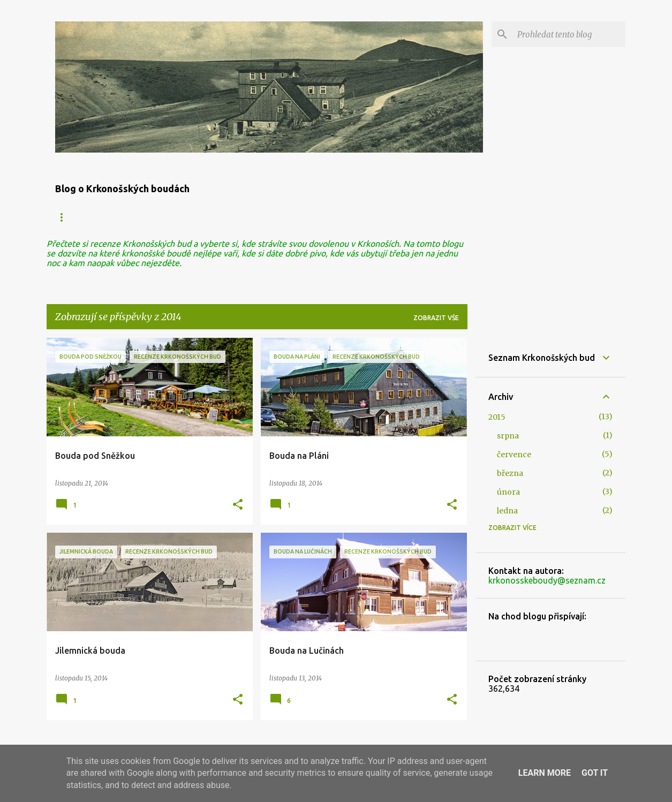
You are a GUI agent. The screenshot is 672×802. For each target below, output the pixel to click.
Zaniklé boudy (174, 217)
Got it (595, 773)
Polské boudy (250, 217)
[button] (238, 505)
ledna (507, 511)
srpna (508, 436)
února (508, 492)
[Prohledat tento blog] (569, 34)
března (510, 473)
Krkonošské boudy (89, 217)
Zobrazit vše (436, 318)
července (514, 455)
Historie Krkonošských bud (349, 217)
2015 (497, 417)
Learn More (545, 773)
